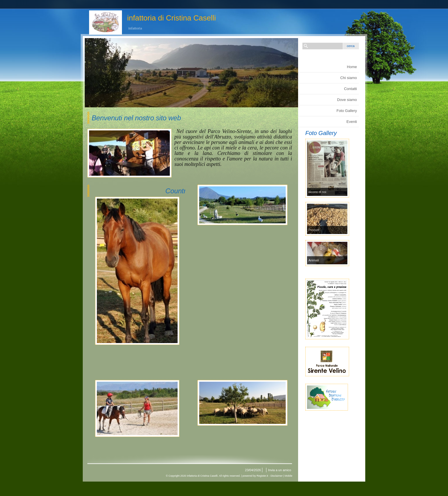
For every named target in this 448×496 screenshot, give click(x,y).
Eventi (352, 122)
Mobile (288, 476)
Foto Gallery (347, 111)
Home (352, 67)
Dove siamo (347, 100)
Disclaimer (276, 476)
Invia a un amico (280, 470)
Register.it (262, 476)
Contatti (350, 89)
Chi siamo (349, 78)
